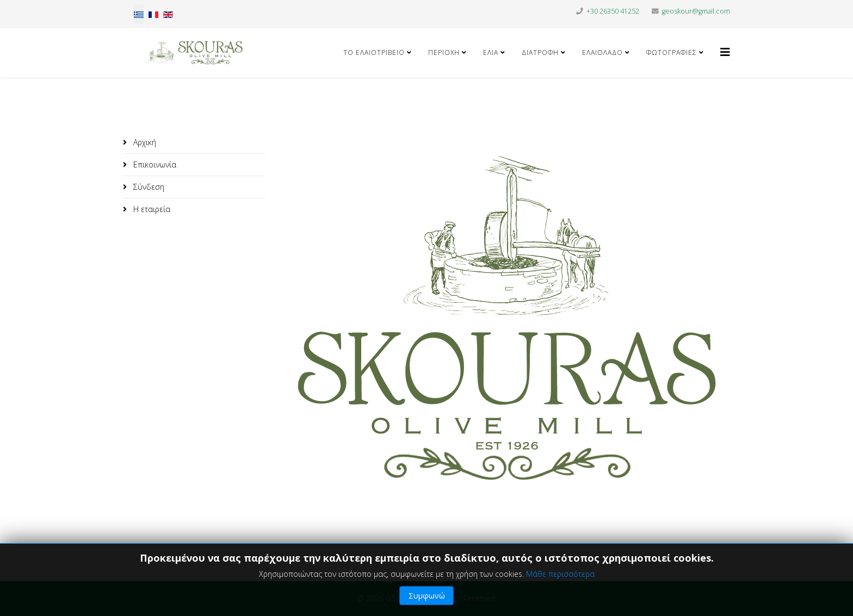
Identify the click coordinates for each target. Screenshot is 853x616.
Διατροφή (540, 52)
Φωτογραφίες (672, 52)
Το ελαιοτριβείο (374, 52)
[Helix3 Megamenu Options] (725, 52)
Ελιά (492, 52)
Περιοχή (444, 52)
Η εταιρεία (151, 209)
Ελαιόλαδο (602, 52)
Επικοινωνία (154, 164)
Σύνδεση (148, 187)
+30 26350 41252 (613, 11)
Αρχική (144, 142)
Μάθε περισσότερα (560, 574)
